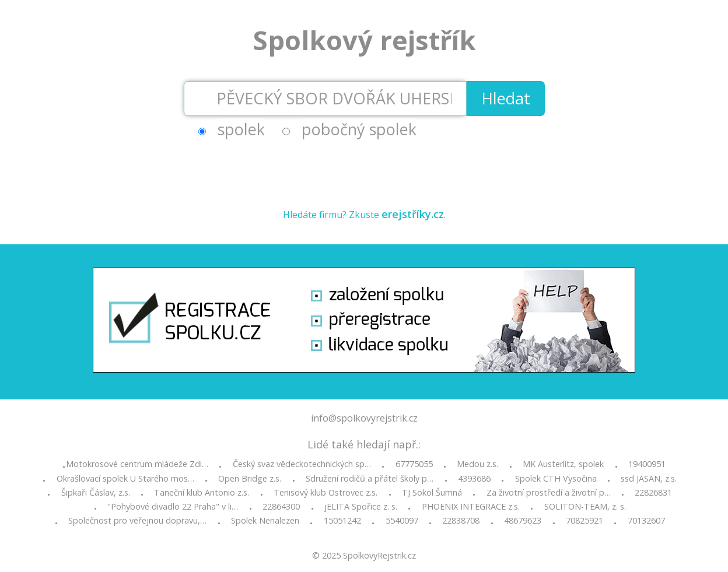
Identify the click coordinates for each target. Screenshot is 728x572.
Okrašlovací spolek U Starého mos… (125, 479)
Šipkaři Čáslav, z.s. (96, 493)
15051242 (342, 521)
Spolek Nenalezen (265, 521)
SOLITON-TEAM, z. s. (585, 507)
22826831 (653, 493)
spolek (241, 129)
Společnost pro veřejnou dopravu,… (137, 521)
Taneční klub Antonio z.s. (202, 493)
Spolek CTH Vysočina (556, 479)
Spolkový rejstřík (364, 40)
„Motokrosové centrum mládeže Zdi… (135, 464)
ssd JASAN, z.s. (649, 479)
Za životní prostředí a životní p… (549, 493)
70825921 (584, 521)
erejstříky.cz (413, 214)
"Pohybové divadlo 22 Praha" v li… (173, 507)
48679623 (523, 521)
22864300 (281, 507)
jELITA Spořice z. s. (361, 507)
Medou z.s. (477, 464)
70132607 (646, 521)
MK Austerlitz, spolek (563, 464)
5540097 (402, 521)
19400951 (647, 464)
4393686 (474, 479)
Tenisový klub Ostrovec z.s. (325, 493)
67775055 (414, 464)
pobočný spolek (359, 129)
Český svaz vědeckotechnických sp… (302, 464)
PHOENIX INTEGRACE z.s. (471, 507)
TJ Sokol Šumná (432, 493)
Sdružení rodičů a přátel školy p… (370, 479)
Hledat (506, 98)
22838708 (461, 521)
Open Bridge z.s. (250, 479)
